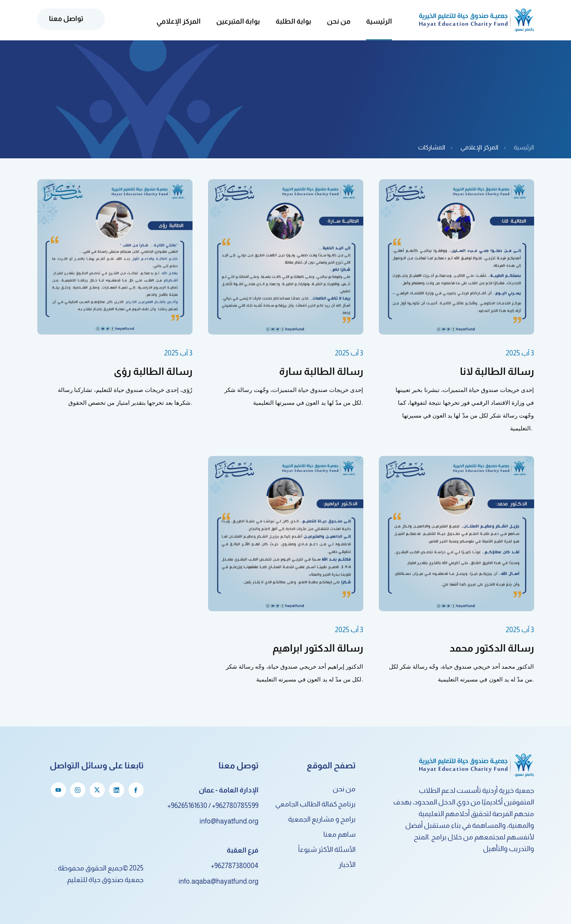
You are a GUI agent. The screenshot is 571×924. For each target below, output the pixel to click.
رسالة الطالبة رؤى (153, 371)
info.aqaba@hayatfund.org (219, 881)
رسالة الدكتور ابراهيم (318, 648)
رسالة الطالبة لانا (497, 371)
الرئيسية (379, 21)
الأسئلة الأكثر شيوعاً (327, 849)
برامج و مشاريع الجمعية (322, 819)
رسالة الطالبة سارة (321, 371)
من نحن (344, 789)
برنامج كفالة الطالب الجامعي (315, 804)
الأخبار (347, 865)
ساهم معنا (339, 834)
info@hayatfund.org (229, 821)
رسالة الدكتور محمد (492, 648)
